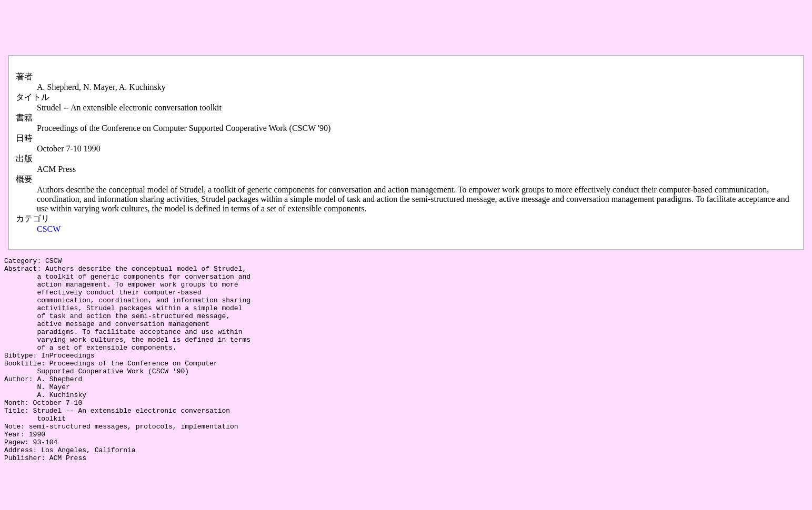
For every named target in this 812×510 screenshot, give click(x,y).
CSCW (49, 229)
